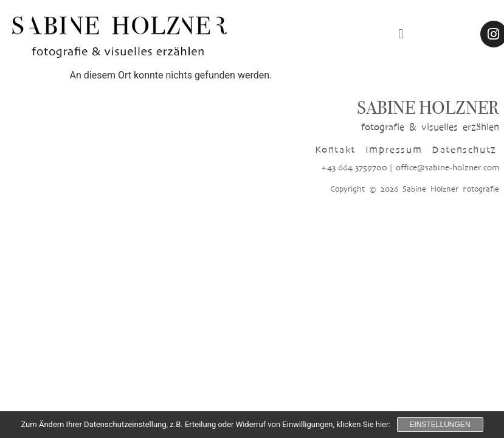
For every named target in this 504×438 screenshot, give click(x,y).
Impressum (394, 149)
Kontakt (335, 149)
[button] (401, 34)
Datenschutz (464, 149)
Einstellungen (440, 425)
